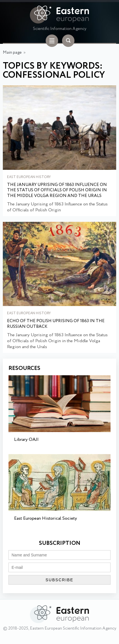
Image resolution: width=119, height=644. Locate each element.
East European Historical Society (46, 518)
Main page (12, 53)
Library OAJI (26, 440)
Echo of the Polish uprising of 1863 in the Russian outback (56, 324)
